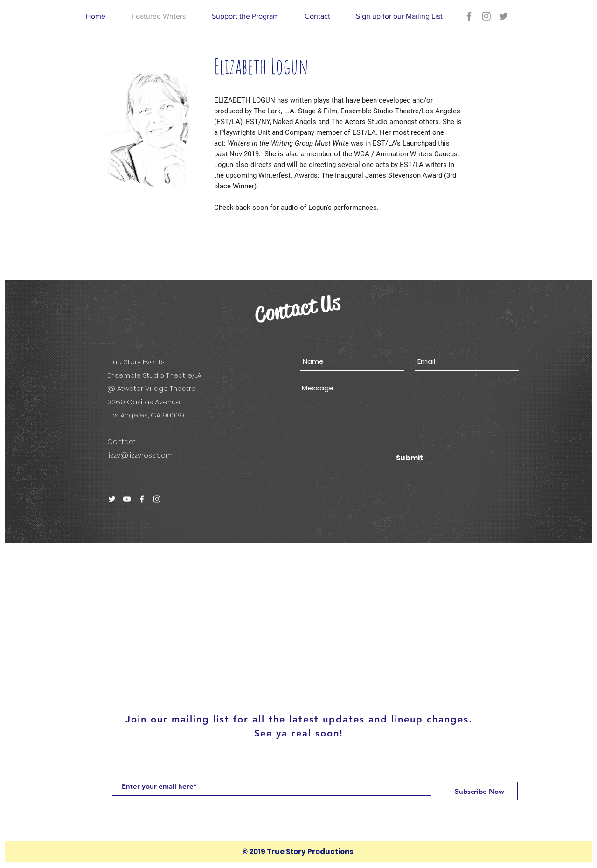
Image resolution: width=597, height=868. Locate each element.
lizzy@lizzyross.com (140, 455)
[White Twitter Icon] (112, 499)
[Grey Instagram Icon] (486, 16)
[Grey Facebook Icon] (469, 16)
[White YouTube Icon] (127, 499)
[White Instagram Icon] (157, 499)
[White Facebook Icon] (142, 499)
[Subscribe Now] (479, 791)
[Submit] (409, 458)
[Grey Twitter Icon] (503, 16)
